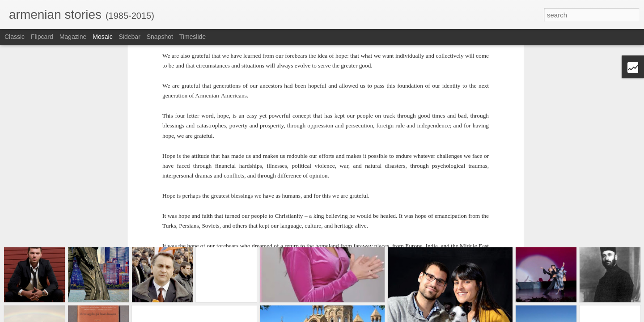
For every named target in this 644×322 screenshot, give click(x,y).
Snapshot (160, 37)
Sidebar (130, 37)
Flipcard (42, 37)
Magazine (73, 37)
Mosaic (102, 37)
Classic (15, 37)
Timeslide (193, 37)
